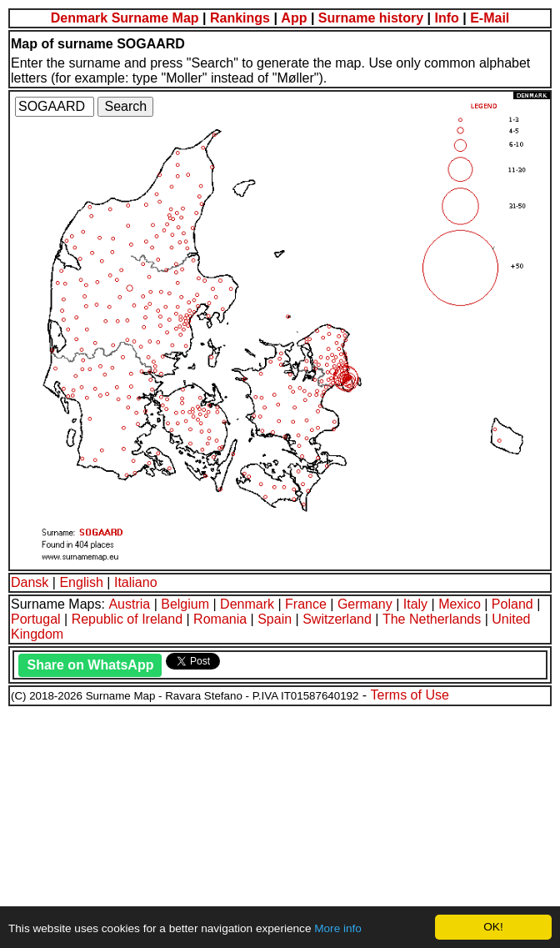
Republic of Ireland (127, 619)
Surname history (371, 18)
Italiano (136, 582)
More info (338, 928)
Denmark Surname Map (125, 18)
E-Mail (490, 18)
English (81, 582)
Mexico (460, 604)
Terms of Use (410, 695)
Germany (365, 604)
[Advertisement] (280, 825)
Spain (275, 619)
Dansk (30, 582)
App (294, 18)
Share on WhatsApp (90, 665)
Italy (415, 604)
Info (446, 18)
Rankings (240, 18)
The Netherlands (432, 619)
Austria (129, 604)
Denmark (247, 604)
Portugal (36, 619)
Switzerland (337, 619)
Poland (512, 604)
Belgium (185, 604)
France (306, 604)
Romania (220, 619)
